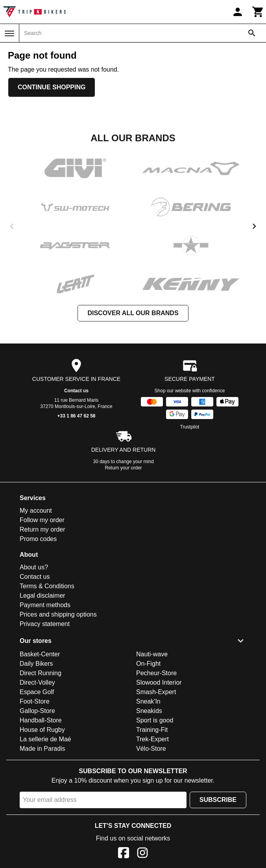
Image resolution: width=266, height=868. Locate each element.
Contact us (76, 391)
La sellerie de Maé (45, 739)
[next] (254, 226)
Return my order (42, 529)
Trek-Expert (152, 739)
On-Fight (148, 664)
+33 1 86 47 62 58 (76, 416)
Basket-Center (40, 654)
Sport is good (155, 720)
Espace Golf (37, 692)
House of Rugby (42, 730)
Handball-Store (41, 720)
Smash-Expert (156, 692)
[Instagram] (142, 854)
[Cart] (258, 12)
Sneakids (149, 711)
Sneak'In (148, 701)
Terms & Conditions (47, 586)
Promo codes (38, 539)
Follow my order (42, 520)
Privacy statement (45, 624)
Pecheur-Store (156, 673)
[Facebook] (124, 854)
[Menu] (9, 33)
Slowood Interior (159, 682)
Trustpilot (190, 427)
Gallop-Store (37, 711)
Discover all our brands (133, 313)
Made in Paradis (42, 749)
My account (36, 511)
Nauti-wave (152, 654)
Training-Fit (152, 730)
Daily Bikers (36, 664)
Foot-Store (35, 701)
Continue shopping (52, 87)
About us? (34, 567)
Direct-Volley (37, 682)
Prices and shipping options (58, 614)
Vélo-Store (151, 749)
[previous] (12, 226)
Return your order (124, 468)
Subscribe (218, 800)
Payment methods (45, 605)
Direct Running (41, 673)
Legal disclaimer (42, 596)
